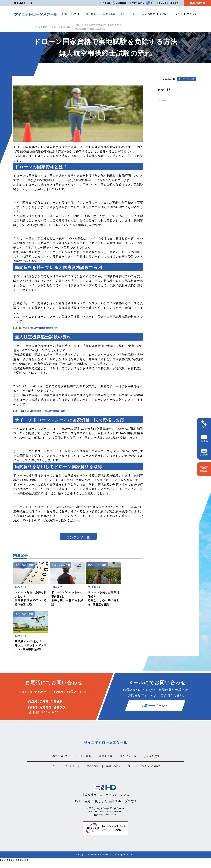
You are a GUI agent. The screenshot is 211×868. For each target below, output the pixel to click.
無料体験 (204, 469)
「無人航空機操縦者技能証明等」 (44, 328)
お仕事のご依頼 (90, 772)
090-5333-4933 (47, 713)
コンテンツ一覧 (78, 540)
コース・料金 (88, 14)
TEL (204, 424)
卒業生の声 (109, 14)
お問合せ (204, 452)
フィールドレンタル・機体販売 (162, 3)
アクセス (192, 14)
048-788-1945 (45, 707)
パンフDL (204, 438)
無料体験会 (198, 3)
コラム (178, 14)
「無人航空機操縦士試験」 (55, 411)
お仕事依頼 (119, 3)
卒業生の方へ (136, 3)
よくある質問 (148, 14)
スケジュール (128, 14)
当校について (69, 14)
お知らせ (165, 14)
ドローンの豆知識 (61, 27)
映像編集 (105, 3)
